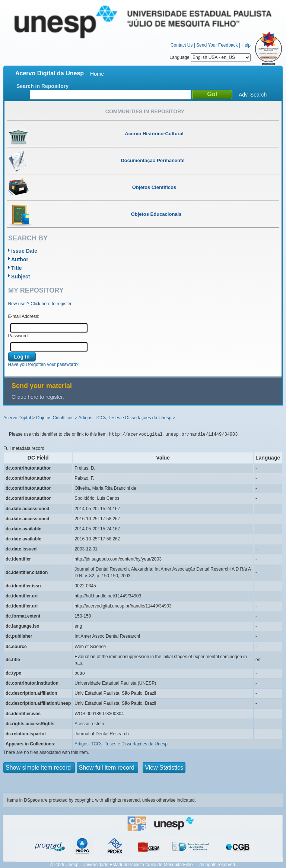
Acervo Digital (17, 418)
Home (97, 74)
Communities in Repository (145, 111)
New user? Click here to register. (40, 304)
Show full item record (108, 768)
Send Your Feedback (217, 45)
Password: (19, 336)
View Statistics (164, 768)
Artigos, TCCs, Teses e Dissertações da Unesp (125, 418)
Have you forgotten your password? (43, 364)
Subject (21, 277)
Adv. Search (253, 95)
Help (246, 45)
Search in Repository (42, 86)
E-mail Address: (24, 316)
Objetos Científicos (55, 418)
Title (17, 268)
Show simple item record (39, 768)
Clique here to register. (38, 397)
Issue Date (24, 251)
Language (210, 57)
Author (20, 259)
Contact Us (182, 45)
